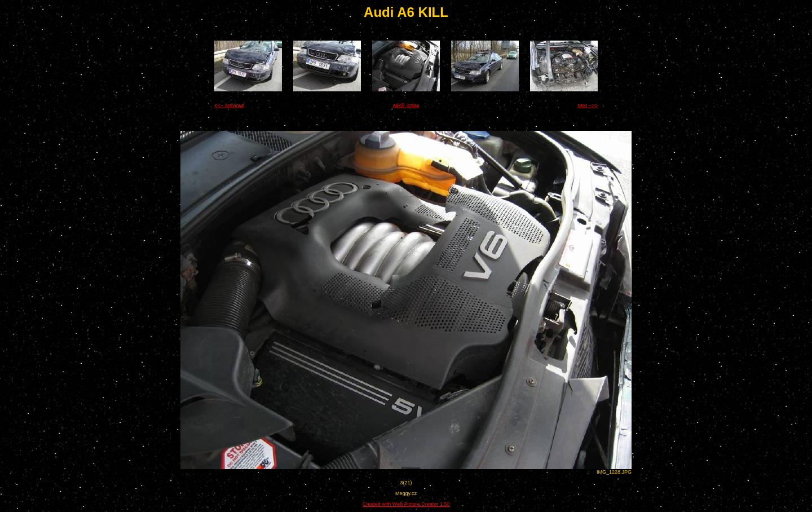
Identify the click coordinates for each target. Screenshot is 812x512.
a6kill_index (406, 105)
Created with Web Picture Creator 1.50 (406, 504)
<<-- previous (229, 105)
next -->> (588, 105)
